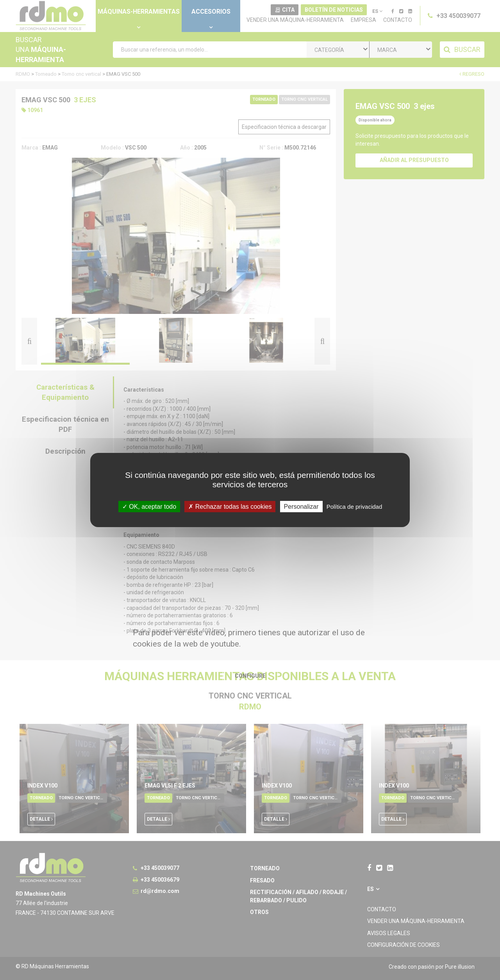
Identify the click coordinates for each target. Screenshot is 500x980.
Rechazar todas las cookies (230, 507)
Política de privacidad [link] (354, 507)
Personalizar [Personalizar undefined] (301, 507)
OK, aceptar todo (149, 507)
